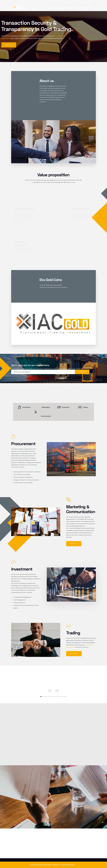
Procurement (24, 407)
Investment (63, 407)
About (59, 8)
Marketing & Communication (43, 412)
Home (53, 8)
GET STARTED (74, 654)
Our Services (69, 8)
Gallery (80, 8)
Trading (83, 407)
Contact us (74, 544)
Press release (90, 8)
